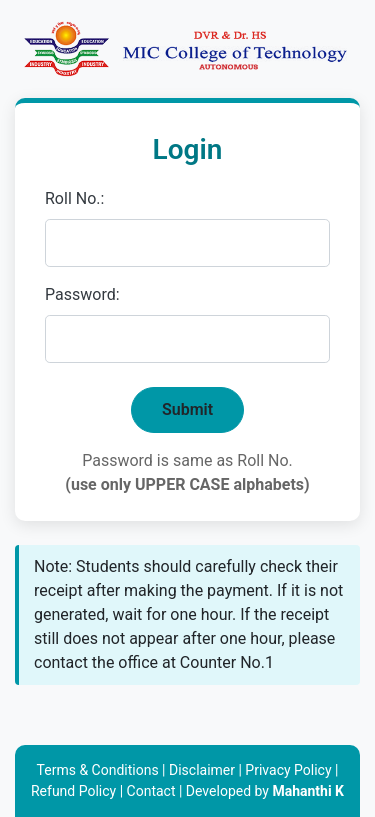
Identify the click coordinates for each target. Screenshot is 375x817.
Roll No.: (74, 198)
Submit (187, 409)
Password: (82, 294)
